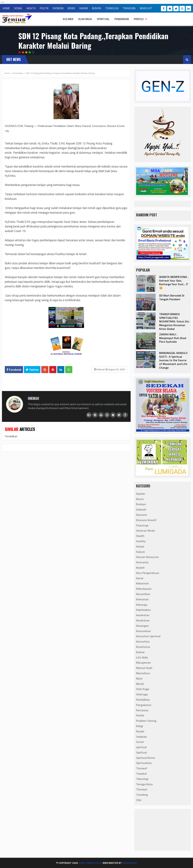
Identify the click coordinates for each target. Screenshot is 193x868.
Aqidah (141, 494)
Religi (140, 726)
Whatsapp (69, 371)
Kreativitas (143, 647)
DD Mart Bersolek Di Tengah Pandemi (172, 297)
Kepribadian (143, 610)
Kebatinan (142, 584)
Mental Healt (144, 668)
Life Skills (142, 657)
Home (7, 73)
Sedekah (141, 737)
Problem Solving (146, 721)
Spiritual (103, 19)
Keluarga (142, 605)
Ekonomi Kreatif (146, 520)
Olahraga (142, 694)
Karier (140, 578)
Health (140, 536)
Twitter (32, 370)
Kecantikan (143, 594)
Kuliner (68, 19)
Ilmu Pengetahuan (148, 573)
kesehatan (143, 615)
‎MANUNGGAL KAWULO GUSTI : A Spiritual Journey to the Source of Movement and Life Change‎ (173, 360)
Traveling (142, 795)
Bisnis (140, 499)
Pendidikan (122, 19)
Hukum (141, 552)
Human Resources (147, 557)
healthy (141, 541)
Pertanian (142, 710)
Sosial (140, 742)
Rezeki (140, 731)
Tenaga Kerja (144, 784)
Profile (139, 19)
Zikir (139, 800)
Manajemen (143, 663)
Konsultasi (143, 642)
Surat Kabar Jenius (90, 863)
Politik (140, 716)
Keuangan (142, 626)
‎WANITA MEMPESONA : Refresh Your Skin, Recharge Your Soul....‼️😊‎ (174, 282)
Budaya (141, 504)
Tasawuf (142, 768)
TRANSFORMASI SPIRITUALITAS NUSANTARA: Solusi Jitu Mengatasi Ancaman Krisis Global (174, 321)
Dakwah (141, 510)
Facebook (14, 370)
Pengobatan (144, 705)
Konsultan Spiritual (148, 636)
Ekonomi (142, 515)
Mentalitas (143, 673)
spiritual (141, 747)
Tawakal (141, 774)
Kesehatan (143, 620)
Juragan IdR (129, 863)
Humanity (142, 562)
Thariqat (142, 789)
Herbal (140, 546)
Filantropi (142, 525)
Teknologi (142, 779)
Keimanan (142, 599)
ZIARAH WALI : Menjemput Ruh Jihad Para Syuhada (173, 338)
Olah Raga (85, 19)
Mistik (140, 684)
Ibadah (140, 568)
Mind (139, 679)
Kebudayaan (144, 589)
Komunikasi (143, 631)
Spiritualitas (144, 763)
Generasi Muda (146, 531)
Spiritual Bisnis (146, 758)
